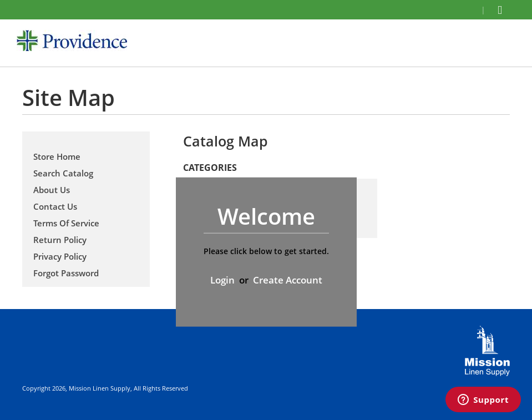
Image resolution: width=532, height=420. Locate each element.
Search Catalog (63, 173)
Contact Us (55, 206)
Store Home (57, 156)
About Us (52, 190)
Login (222, 280)
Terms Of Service (66, 223)
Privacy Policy (60, 256)
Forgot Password (66, 273)
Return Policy (60, 240)
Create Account (288, 280)
